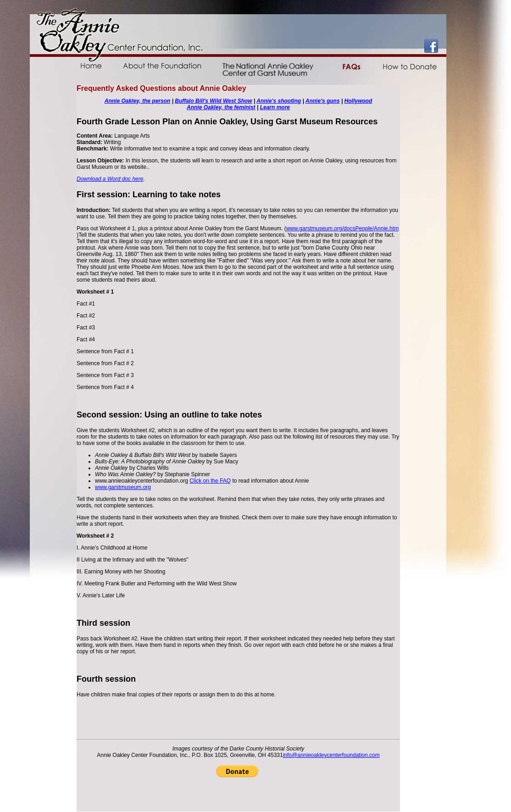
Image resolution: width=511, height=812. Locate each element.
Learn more (275, 107)
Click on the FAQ (210, 481)
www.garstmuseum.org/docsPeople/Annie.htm (342, 228)
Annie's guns (323, 101)
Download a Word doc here (110, 179)
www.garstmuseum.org (123, 487)
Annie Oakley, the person (138, 101)
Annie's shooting (279, 101)
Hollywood (358, 101)
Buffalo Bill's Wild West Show (213, 101)
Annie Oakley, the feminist (221, 107)
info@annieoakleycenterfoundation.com (331, 755)
